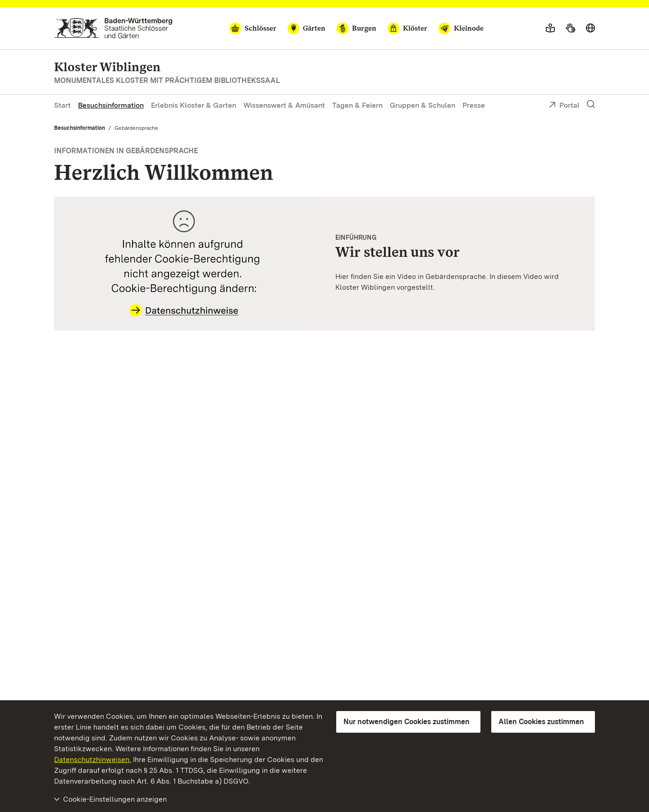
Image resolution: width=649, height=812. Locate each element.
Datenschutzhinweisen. (93, 760)
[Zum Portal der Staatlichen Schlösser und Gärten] (113, 28)
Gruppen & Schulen (423, 105)
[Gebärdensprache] (570, 28)
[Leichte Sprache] (550, 28)
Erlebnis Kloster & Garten (194, 105)
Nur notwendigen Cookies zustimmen (407, 722)
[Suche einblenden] (591, 105)
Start (62, 105)
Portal (564, 106)
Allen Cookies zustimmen (541, 722)
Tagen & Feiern (357, 105)
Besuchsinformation (111, 105)
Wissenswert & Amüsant (284, 105)
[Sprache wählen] (590, 28)
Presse (474, 105)
